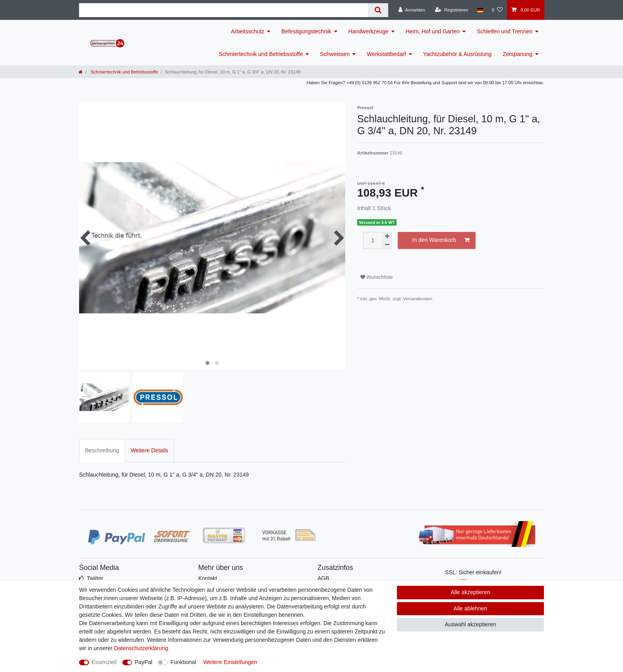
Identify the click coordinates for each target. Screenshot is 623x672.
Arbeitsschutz (248, 31)
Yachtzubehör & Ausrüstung (458, 54)
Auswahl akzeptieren (470, 624)
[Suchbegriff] (223, 10)
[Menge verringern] (387, 245)
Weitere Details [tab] (150, 450)
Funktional (183, 662)
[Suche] (378, 10)
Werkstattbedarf (386, 54)
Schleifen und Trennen (505, 31)
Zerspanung (518, 54)
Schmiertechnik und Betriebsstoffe (261, 54)
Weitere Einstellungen (230, 662)
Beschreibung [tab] (102, 450)
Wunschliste (376, 277)
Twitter (95, 578)
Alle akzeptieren (470, 592)
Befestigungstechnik (306, 31)
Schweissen (335, 54)
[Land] (480, 10)
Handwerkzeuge (369, 31)
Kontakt (208, 578)
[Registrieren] (452, 10)
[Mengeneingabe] (373, 240)
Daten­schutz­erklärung (141, 648)
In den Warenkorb (441, 240)
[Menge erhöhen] (387, 236)
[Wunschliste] (497, 10)
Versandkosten (418, 299)
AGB (323, 578)
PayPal (143, 662)
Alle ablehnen (471, 608)
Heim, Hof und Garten (433, 31)
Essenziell (104, 662)
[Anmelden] (412, 10)
